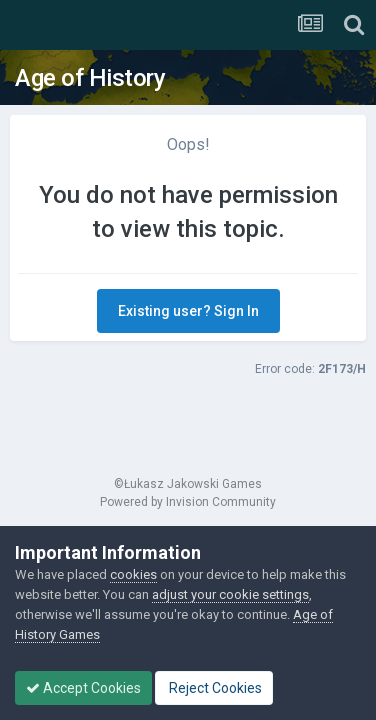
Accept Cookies (83, 688)
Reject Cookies (214, 688)
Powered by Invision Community (188, 502)
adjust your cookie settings (230, 594)
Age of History (90, 78)
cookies (133, 574)
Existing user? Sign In (188, 311)
